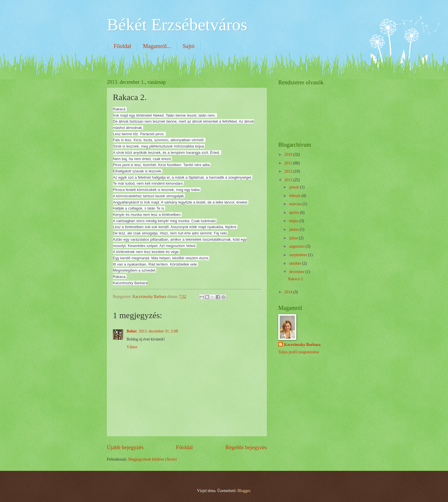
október (296, 263)
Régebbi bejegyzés (246, 447)
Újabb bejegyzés (125, 447)
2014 (289, 292)
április (295, 213)
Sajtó (188, 46)
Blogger (244, 491)
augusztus (297, 246)
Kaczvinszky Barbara (302, 345)
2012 (289, 171)
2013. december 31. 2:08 (158, 331)
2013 (289, 180)
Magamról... (157, 46)
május (294, 221)
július (294, 238)
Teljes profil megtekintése (299, 352)
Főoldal (122, 46)
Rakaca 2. (296, 279)
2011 (289, 163)
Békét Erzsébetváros (177, 25)
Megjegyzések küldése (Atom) (152, 459)
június (294, 229)
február (295, 196)
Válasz (132, 347)
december (297, 272)
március (296, 204)
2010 (289, 155)
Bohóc (132, 331)
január (295, 187)
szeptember (299, 255)
